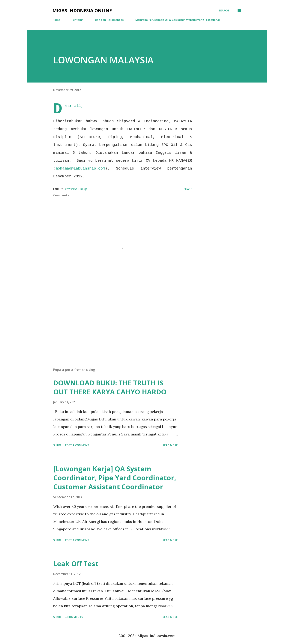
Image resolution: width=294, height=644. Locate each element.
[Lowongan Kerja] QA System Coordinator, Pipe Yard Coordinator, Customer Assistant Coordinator (115, 478)
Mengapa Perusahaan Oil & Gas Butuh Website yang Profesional (178, 20)
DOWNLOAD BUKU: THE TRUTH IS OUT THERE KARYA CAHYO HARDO (110, 387)
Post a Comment (77, 445)
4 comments (74, 617)
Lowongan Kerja (76, 189)
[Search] (224, 11)
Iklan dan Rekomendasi (109, 20)
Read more (170, 445)
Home (56, 20)
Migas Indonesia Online (82, 10)
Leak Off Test (76, 564)
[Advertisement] (117, 321)
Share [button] (188, 189)
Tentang (77, 20)
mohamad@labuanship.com (80, 169)
